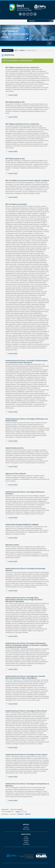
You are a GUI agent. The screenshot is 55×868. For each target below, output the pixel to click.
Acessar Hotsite (12, 95)
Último (27, 814)
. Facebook (26, 839)
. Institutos (26, 827)
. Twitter (26, 837)
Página (18, 812)
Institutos (22, 50)
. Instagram (26, 841)
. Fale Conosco (26, 829)
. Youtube (26, 842)
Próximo (20, 814)
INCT (16, 50)
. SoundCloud (26, 844)
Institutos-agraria (31, 50)
